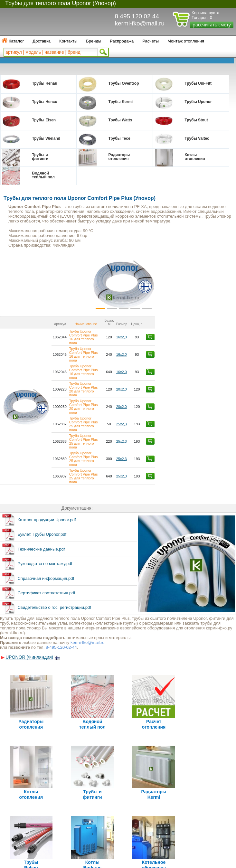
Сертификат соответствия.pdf (46, 514)
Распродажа (122, 41)
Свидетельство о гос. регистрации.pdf (54, 528)
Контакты (68, 41)
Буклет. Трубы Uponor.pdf (42, 455)
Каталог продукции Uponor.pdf (47, 441)
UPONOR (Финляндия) (29, 578)
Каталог (16, 41)
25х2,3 (201, 374)
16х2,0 (201, 329)
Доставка (42, 41)
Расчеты (151, 41)
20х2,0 (201, 356)
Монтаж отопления (186, 41)
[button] (20, 284)
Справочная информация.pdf (46, 500)
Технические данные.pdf (41, 470)
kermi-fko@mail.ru (140, 23)
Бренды (94, 41)
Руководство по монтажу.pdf (45, 485)
